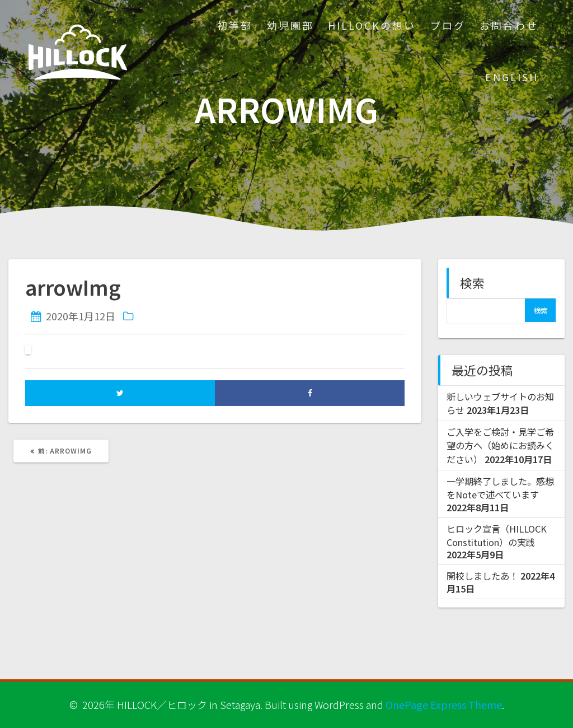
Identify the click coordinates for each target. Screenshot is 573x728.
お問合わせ (509, 25)
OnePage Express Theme (444, 704)
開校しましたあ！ (482, 576)
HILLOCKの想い (372, 25)
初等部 (235, 25)
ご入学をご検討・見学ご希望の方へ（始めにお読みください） (500, 445)
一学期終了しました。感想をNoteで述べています (500, 488)
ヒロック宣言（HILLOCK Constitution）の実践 (497, 535)
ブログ (448, 25)
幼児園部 (290, 25)
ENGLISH (512, 77)
